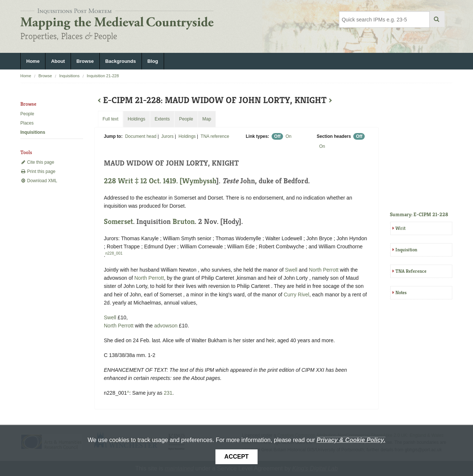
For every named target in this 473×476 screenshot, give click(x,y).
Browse (85, 61)
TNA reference (215, 136)
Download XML (39, 181)
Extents (162, 119)
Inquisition (406, 250)
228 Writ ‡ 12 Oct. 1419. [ (143, 181)
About (58, 61)
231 (168, 393)
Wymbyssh (199, 181)
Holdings (187, 136)
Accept (236, 457)
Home (33, 61)
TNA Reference (411, 271)
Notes (401, 293)
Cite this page (37, 162)
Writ (400, 228)
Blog (153, 61)
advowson (166, 326)
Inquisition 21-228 (103, 76)
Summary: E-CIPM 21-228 (419, 214)
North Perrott (324, 270)
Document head (141, 136)
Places (27, 123)
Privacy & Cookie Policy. (351, 440)
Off (277, 136)
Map (207, 119)
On (289, 136)
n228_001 (114, 253)
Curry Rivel (297, 295)
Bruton (184, 222)
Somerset (118, 222)
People (27, 114)
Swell (291, 270)
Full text (110, 119)
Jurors (167, 136)
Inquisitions (69, 76)
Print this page (38, 171)
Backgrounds (121, 61)
